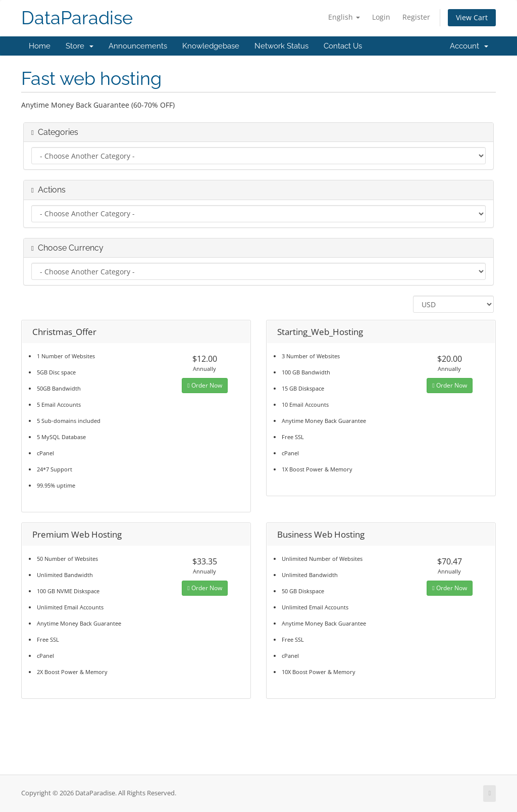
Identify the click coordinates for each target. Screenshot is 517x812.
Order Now (204, 385)
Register (416, 17)
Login (381, 17)
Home (40, 46)
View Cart (472, 17)
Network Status (281, 46)
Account (469, 46)
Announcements (138, 46)
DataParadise (77, 18)
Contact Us (343, 46)
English (344, 17)
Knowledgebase (211, 46)
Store (80, 46)
